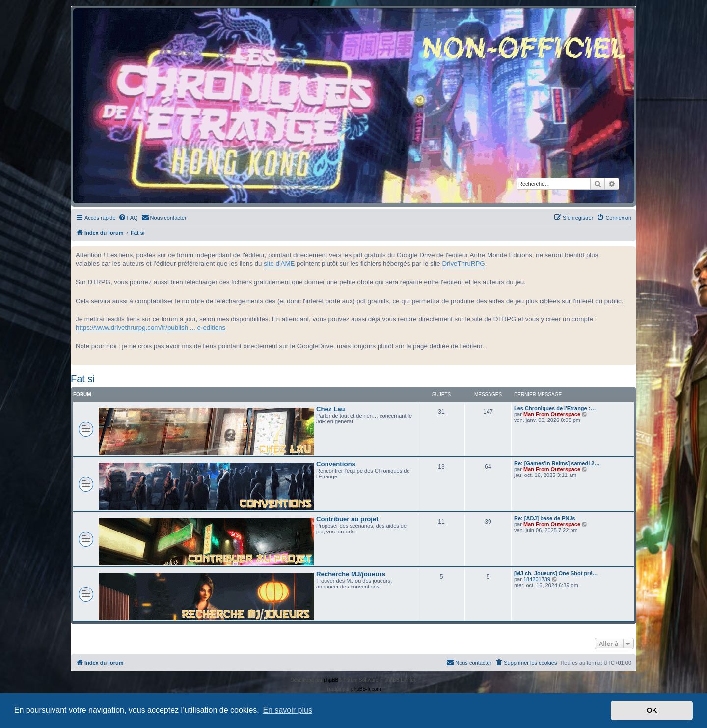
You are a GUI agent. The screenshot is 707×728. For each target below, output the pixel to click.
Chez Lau (331, 409)
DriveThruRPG (463, 264)
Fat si (83, 379)
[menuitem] (128, 218)
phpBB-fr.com (366, 689)
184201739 (537, 579)
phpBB (331, 680)
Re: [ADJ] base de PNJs (545, 518)
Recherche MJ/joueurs (351, 574)
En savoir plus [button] (287, 710)
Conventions (336, 464)
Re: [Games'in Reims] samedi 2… (557, 463)
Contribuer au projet (347, 519)
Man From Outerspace (552, 414)
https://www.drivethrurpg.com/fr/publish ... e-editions (150, 327)
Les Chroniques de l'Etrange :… (555, 408)
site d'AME (279, 264)
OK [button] (652, 710)
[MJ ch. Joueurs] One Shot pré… (556, 573)
